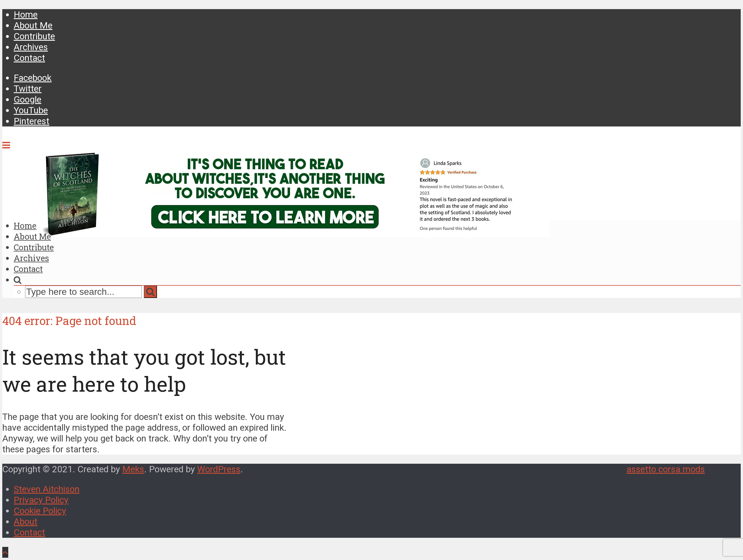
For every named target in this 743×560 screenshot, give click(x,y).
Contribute (34, 36)
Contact (29, 58)
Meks (133, 469)
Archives (31, 47)
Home (26, 15)
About (25, 522)
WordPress (219, 469)
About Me (33, 25)
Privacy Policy (41, 500)
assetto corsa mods (666, 469)
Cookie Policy (40, 511)
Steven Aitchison (47, 489)
